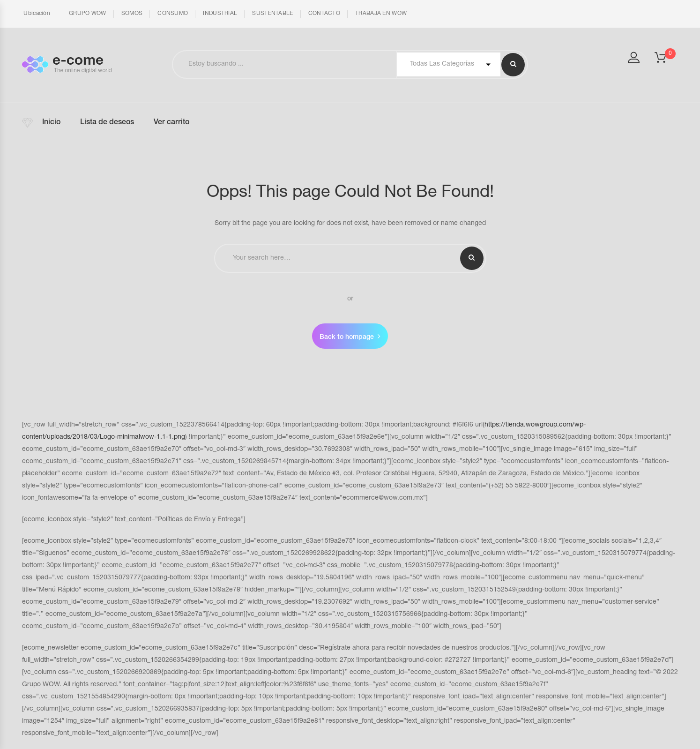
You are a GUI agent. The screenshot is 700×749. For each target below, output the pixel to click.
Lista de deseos (107, 123)
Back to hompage (347, 337)
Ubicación (36, 14)
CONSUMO (173, 14)
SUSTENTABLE (272, 14)
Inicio (51, 123)
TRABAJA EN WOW (381, 14)
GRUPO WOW (88, 14)
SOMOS (132, 14)
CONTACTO (324, 14)
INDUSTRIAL (220, 14)
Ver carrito (171, 123)
